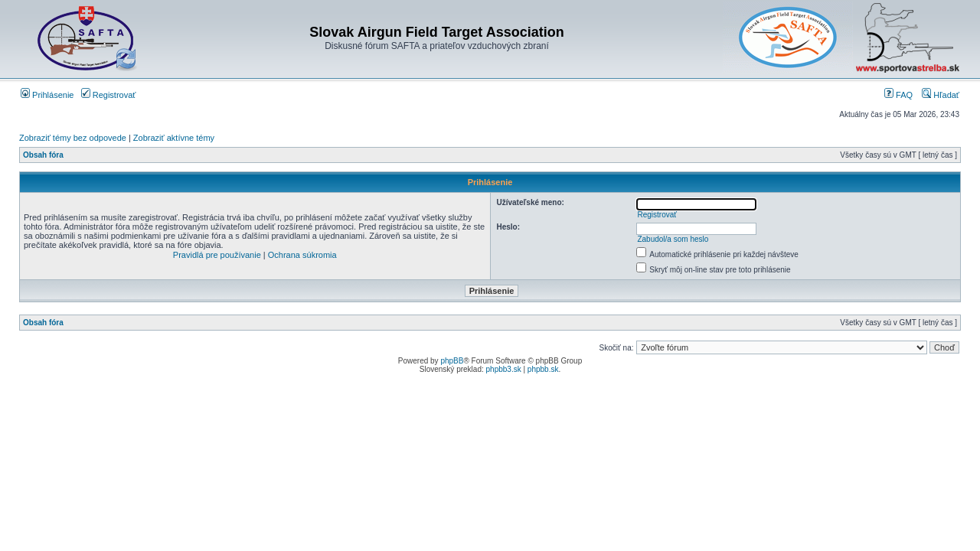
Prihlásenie (47, 95)
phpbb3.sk (504, 369)
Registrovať (109, 95)
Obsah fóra (43, 155)
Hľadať (941, 95)
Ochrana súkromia (302, 255)
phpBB (452, 361)
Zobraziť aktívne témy (174, 138)
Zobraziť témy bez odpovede (73, 138)
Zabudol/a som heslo (673, 239)
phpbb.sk (543, 369)
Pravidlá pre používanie (217, 255)
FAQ (898, 95)
